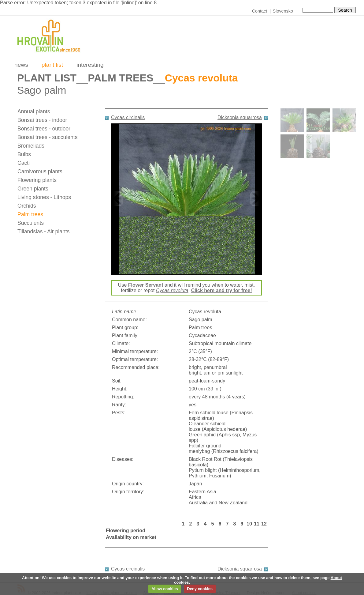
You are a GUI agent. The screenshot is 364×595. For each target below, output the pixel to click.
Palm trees (121, 78)
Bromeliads (31, 146)
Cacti (24, 163)
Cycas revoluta (172, 290)
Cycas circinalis (128, 117)
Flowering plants (37, 180)
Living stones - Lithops (44, 197)
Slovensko (283, 11)
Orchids (27, 206)
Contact (260, 11)
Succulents (31, 223)
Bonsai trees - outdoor (44, 129)
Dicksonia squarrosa (240, 117)
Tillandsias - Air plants (43, 232)
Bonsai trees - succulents (48, 137)
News (21, 65)
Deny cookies (200, 589)
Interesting (90, 65)
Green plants (33, 189)
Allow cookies (165, 589)
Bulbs (24, 154)
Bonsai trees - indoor (42, 120)
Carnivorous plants (40, 171)
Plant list (52, 65)
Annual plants (34, 111)
